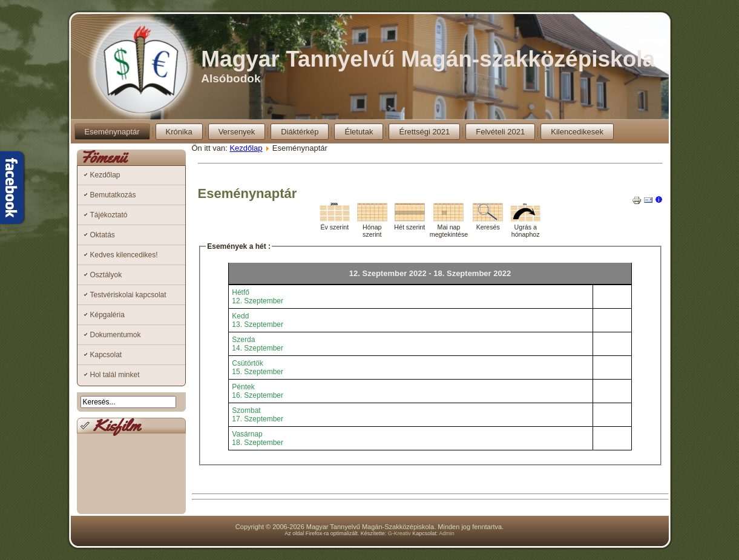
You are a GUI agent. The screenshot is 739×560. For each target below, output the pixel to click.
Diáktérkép (300, 132)
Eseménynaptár (112, 132)
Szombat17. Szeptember (258, 415)
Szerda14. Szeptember (258, 344)
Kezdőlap (105, 175)
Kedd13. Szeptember (258, 320)
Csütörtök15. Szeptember (258, 367)
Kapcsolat (106, 355)
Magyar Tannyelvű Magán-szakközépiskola (428, 59)
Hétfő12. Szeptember (258, 297)
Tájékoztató (109, 215)
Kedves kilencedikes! (124, 255)
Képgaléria (107, 315)
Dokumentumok (116, 335)
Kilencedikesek (577, 132)
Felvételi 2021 (500, 132)
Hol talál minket (115, 375)
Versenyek (237, 132)
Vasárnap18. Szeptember (258, 438)
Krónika (179, 132)
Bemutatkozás (113, 195)
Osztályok (106, 275)
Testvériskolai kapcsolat (128, 295)
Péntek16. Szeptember (258, 391)
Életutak (359, 132)
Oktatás (103, 235)
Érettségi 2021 (424, 132)
